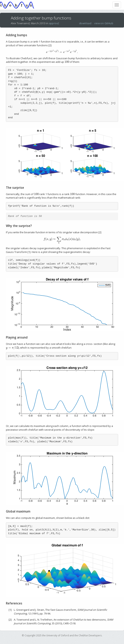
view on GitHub (104, 23)
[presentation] (62, 52)
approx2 (54, 23)
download (85, 23)
